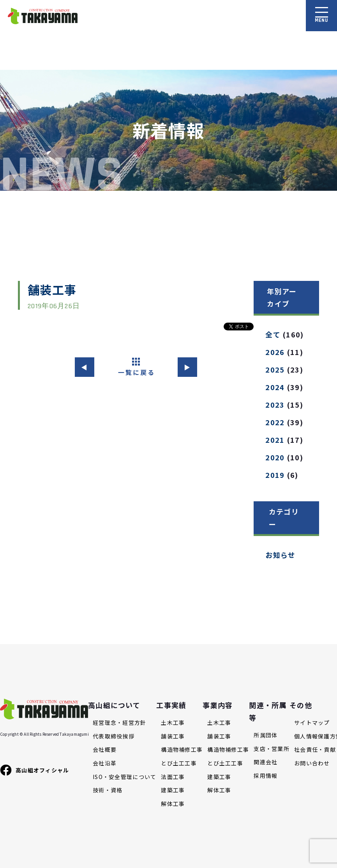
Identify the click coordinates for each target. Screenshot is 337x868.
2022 (275, 422)
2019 (275, 475)
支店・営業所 (272, 749)
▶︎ (187, 367)
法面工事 (173, 777)
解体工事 (173, 804)
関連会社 (266, 762)
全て (273, 334)
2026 (275, 352)
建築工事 (173, 790)
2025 (275, 369)
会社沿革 (105, 763)
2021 (275, 440)
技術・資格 (108, 790)
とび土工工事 (179, 763)
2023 (275, 405)
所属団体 (266, 735)
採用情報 (266, 776)
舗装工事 (173, 736)
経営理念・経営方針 (120, 723)
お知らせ (280, 555)
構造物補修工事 (182, 750)
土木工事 (173, 723)
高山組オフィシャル (35, 770)
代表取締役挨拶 (114, 736)
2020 (275, 457)
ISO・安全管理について (124, 777)
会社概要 (105, 750)
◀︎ (84, 367)
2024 (275, 387)
